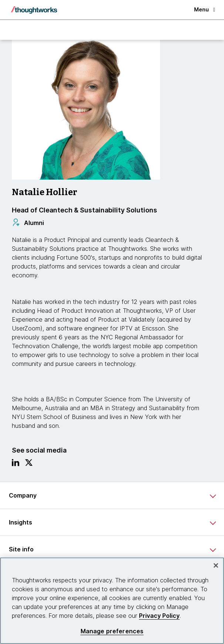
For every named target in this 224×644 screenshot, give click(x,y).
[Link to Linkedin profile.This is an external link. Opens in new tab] (16, 464)
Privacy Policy (159, 616)
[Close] (216, 565)
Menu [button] (205, 9)
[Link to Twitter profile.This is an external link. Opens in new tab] (29, 464)
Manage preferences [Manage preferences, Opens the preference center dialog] (112, 631)
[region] (112, 601)
